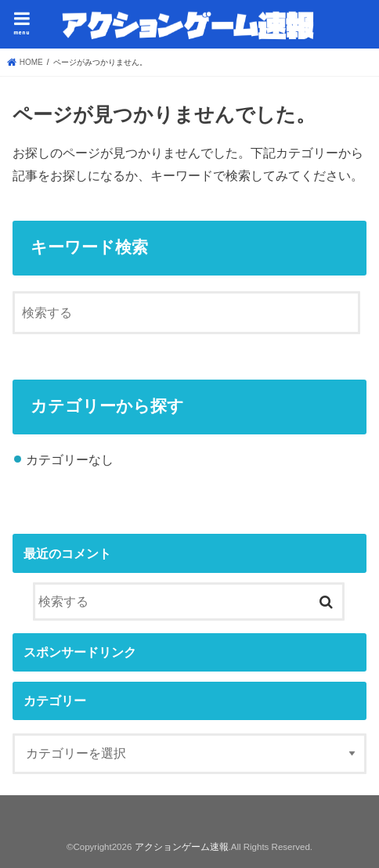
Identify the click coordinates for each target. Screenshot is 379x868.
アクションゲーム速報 (182, 847)
